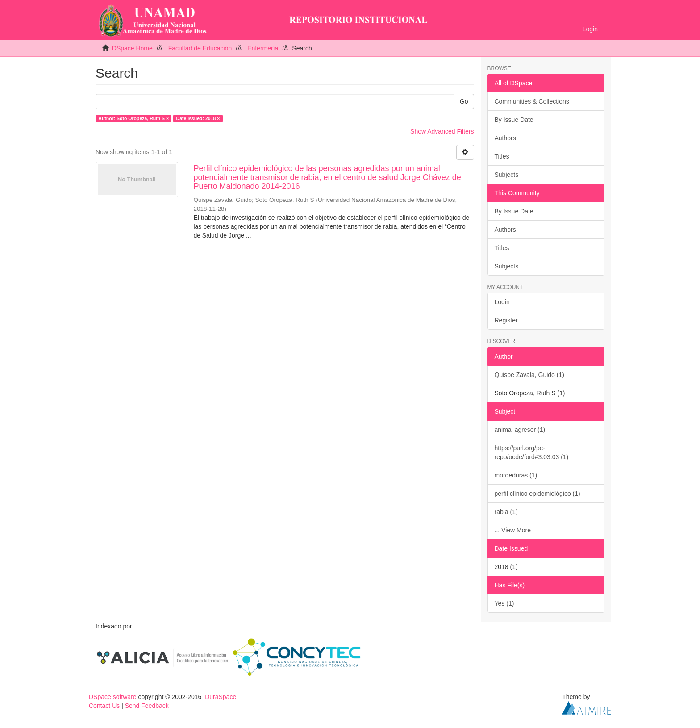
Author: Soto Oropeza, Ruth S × (133, 118)
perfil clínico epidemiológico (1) (537, 494)
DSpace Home (132, 48)
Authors (505, 138)
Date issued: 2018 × (198, 118)
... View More (513, 530)
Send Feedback (147, 706)
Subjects (507, 175)
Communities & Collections (532, 101)
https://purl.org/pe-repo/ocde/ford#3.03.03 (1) (532, 452)
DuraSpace (221, 697)
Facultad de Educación (200, 48)
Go (464, 101)
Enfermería (263, 48)
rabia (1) (506, 512)
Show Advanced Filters (442, 131)
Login (502, 302)
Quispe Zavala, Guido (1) (529, 375)
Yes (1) (504, 603)
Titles (502, 156)
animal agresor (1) (520, 430)
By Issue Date (514, 120)
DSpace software (113, 697)
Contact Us (104, 706)
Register (506, 320)
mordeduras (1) (516, 475)
